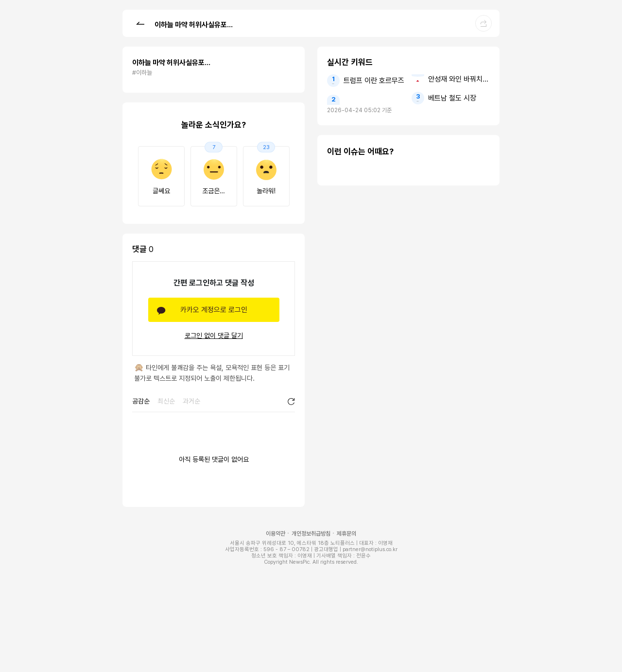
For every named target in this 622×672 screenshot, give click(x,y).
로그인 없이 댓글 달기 (214, 336)
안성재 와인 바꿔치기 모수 (459, 79)
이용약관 (276, 534)
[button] (140, 23)
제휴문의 (346, 534)
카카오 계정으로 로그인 (214, 310)
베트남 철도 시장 (452, 98)
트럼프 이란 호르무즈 (374, 81)
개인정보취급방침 (311, 534)
